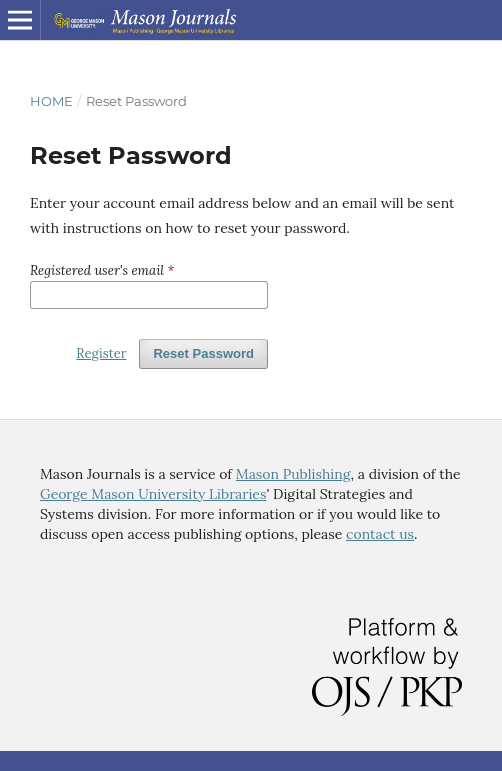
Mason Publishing (293, 474)
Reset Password (203, 353)
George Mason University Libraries (153, 494)
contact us (380, 534)
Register (101, 353)
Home (51, 101)
